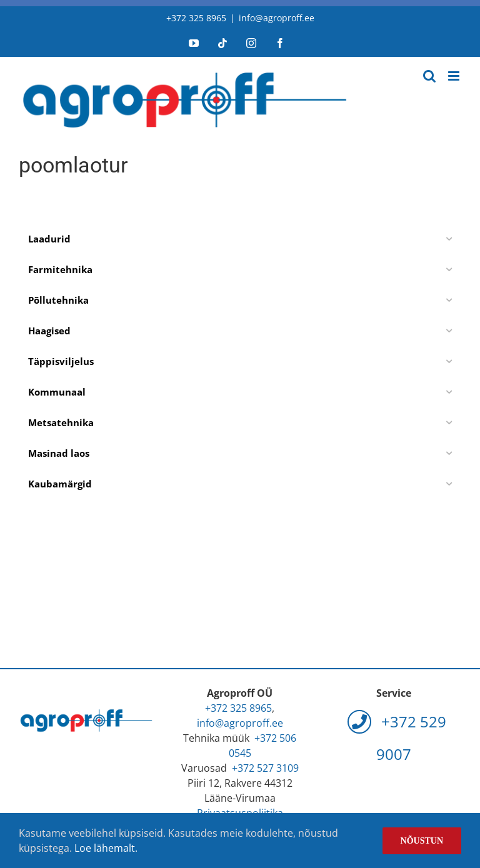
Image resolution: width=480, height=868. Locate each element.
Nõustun (422, 841)
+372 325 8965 (196, 18)
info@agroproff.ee (277, 18)
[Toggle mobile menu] (455, 76)
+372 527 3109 (265, 768)
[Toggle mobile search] (429, 76)
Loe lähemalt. (106, 848)
